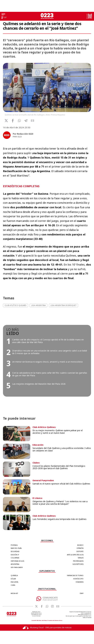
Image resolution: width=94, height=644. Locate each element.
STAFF (82, 593)
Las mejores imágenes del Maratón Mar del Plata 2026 (39, 384)
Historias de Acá (17, 561)
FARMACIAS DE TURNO (75, 576)
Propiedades (78, 561)
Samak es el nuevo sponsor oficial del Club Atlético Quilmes (61, 484)
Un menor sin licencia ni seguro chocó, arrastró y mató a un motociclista (47, 362)
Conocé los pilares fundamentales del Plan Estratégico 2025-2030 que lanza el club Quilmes (59, 467)
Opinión (80, 548)
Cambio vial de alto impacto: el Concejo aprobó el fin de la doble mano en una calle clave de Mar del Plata (48, 341)
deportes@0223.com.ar (36, 613)
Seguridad (15, 551)
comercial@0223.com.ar (36, 615)
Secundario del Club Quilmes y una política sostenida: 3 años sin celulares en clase (62, 449)
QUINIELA (14, 576)
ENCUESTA (14, 582)
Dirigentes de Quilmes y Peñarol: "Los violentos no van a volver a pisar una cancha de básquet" (60, 503)
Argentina (15, 564)
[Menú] (3, 15)
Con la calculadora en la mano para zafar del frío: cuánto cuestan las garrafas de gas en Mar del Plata (50, 374)
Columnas (15, 558)
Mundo (80, 545)
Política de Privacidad (87, 618)
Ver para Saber (17, 567)
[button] (19, 121)
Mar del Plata (16, 548)
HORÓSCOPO (78, 579)
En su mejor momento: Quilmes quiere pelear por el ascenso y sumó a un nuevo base (58, 432)
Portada (14, 545)
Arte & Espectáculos (75, 555)
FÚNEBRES (80, 582)
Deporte (80, 551)
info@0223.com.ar (36, 612)
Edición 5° (15, 555)
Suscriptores (78, 564)
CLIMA (13, 585)
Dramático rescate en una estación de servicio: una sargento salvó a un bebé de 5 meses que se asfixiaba (50, 352)
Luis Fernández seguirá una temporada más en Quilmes (59, 519)
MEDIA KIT (14, 593)
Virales (81, 558)
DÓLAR (13, 579)
